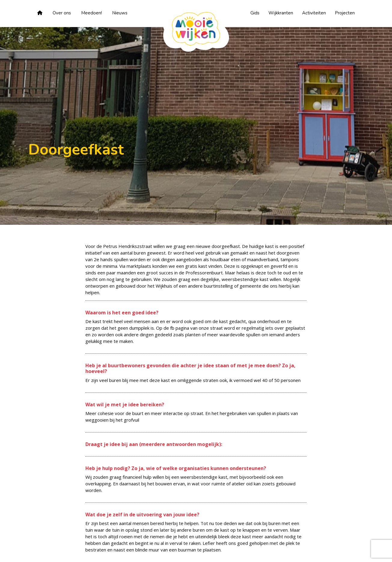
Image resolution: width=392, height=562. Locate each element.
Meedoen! (92, 13)
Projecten (345, 13)
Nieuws (120, 13)
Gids (255, 13)
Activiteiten (314, 13)
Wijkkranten (281, 13)
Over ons (62, 13)
